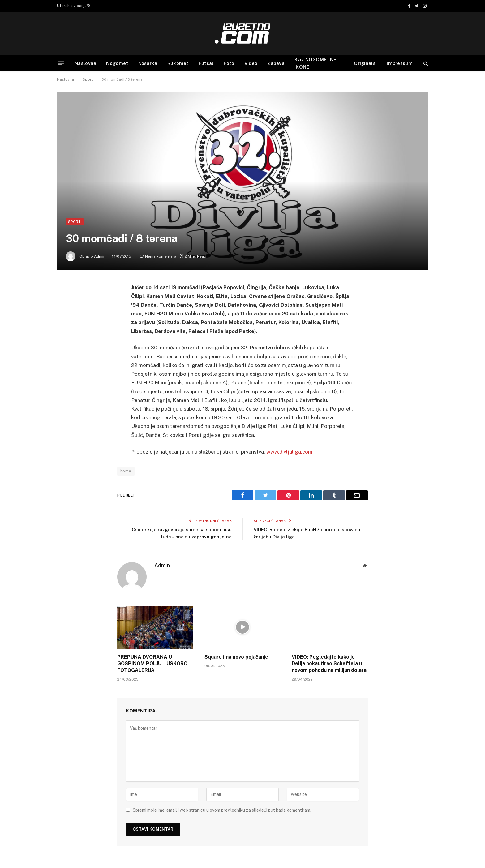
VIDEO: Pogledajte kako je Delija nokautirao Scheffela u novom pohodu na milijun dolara (329, 664)
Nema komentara (158, 256)
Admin (100, 256)
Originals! (365, 63)
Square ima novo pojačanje (236, 657)
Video (251, 63)
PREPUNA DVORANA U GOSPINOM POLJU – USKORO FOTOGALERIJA (152, 664)
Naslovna (85, 63)
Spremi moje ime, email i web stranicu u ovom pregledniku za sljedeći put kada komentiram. (222, 810)
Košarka (148, 63)
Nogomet (117, 63)
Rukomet (178, 63)
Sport (75, 222)
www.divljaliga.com (289, 452)
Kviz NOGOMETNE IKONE (315, 63)
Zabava (276, 63)
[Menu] (61, 63)
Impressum (400, 63)
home (126, 471)
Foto (229, 63)
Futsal (206, 63)
